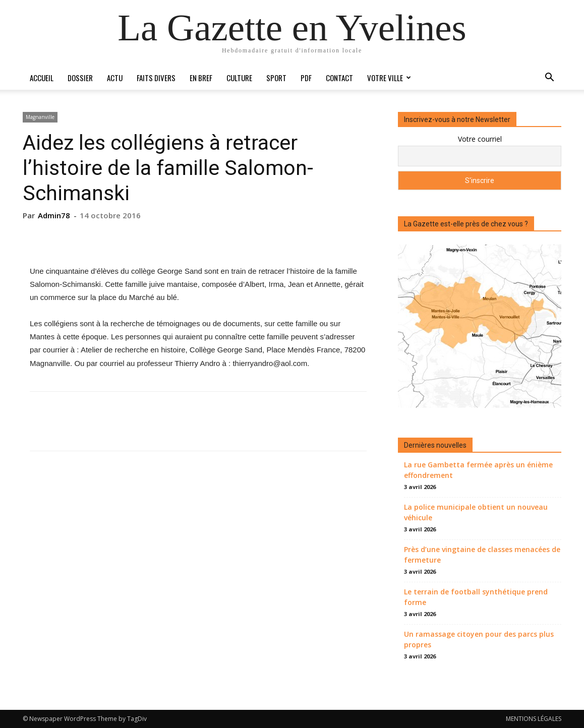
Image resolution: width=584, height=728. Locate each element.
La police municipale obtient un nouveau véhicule (476, 512)
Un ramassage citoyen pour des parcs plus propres (479, 639)
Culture (239, 78)
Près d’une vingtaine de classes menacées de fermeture (482, 555)
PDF (306, 78)
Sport (276, 78)
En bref (201, 78)
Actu (115, 78)
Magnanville (40, 117)
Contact (339, 78)
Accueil (42, 78)
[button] (549, 78)
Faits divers (156, 78)
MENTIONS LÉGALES (534, 719)
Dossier (80, 78)
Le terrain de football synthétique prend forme (476, 597)
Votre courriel (480, 139)
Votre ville (389, 78)
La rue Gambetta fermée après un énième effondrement (478, 470)
